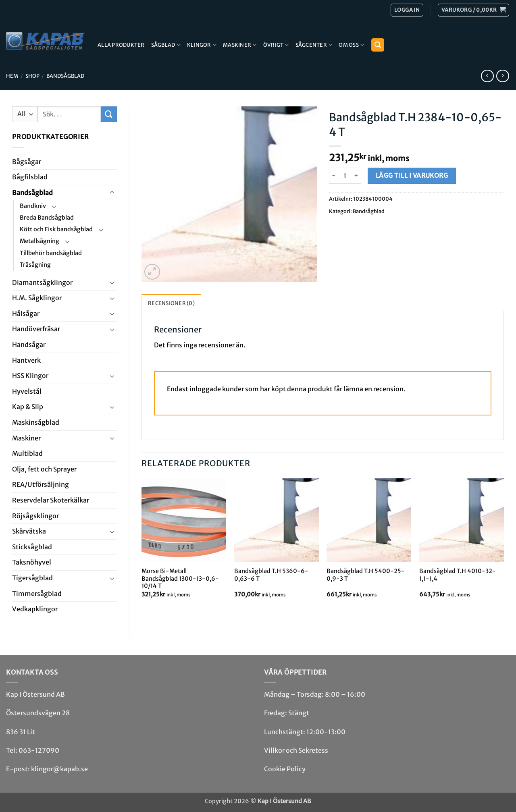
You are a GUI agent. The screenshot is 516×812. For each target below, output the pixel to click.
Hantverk (26, 360)
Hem (12, 76)
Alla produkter (121, 45)
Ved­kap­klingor (35, 609)
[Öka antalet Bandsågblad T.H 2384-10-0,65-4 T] (357, 176)
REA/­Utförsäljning (41, 484)
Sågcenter (314, 45)
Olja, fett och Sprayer (44, 469)
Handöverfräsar (36, 329)
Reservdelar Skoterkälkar (51, 500)
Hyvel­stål (27, 391)
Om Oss (351, 45)
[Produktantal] (345, 176)
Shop (32, 76)
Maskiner (240, 45)
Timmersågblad (37, 594)
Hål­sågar (26, 314)
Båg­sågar (27, 162)
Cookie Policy (285, 769)
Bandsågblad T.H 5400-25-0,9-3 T (366, 575)
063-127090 (39, 750)
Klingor (202, 45)
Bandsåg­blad (65, 76)
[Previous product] (502, 76)
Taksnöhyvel (32, 562)
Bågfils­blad (30, 177)
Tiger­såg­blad (32, 578)
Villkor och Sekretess (296, 750)
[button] (473, 10)
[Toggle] (112, 193)
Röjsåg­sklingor (35, 516)
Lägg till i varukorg (412, 175)
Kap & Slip (28, 407)
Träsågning (35, 265)
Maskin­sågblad (36, 422)
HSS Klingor (30, 376)
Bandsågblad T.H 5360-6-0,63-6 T (271, 575)
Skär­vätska (29, 531)
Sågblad (166, 45)
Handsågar (29, 345)
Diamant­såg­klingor (42, 282)
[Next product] (487, 76)
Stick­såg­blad (32, 547)
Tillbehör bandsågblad (51, 253)
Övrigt (276, 45)
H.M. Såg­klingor (37, 298)
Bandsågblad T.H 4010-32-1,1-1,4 (458, 575)
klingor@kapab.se (59, 769)
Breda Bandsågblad (47, 218)
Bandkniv (33, 206)
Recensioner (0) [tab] (171, 303)
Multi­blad (27, 453)
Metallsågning (40, 241)
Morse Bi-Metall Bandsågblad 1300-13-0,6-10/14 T (180, 578)
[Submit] (109, 114)
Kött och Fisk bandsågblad (56, 229)
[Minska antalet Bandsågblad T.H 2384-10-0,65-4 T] (334, 176)
